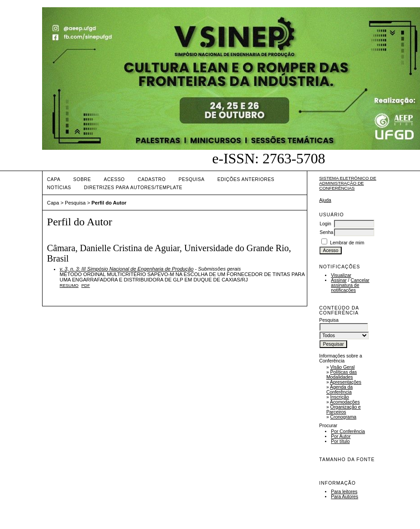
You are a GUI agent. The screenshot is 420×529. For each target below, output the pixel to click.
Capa (54, 179)
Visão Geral (343, 367)
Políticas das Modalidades (342, 375)
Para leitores (344, 492)
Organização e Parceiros (344, 410)
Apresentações (346, 382)
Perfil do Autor (109, 203)
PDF (86, 285)
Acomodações (345, 402)
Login (325, 224)
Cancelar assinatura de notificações (350, 285)
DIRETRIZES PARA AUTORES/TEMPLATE (133, 188)
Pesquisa (192, 179)
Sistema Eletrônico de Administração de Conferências (348, 183)
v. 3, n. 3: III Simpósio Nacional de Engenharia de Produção (127, 269)
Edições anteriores (246, 179)
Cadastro (152, 179)
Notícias (59, 188)
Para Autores (344, 497)
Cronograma (344, 417)
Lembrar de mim (347, 243)
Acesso (114, 179)
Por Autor (341, 436)
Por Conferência (348, 431)
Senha (326, 232)
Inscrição (340, 397)
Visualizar (341, 275)
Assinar (339, 280)
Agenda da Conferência (339, 390)
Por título (340, 441)
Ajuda (325, 200)
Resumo (69, 285)
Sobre (82, 179)
